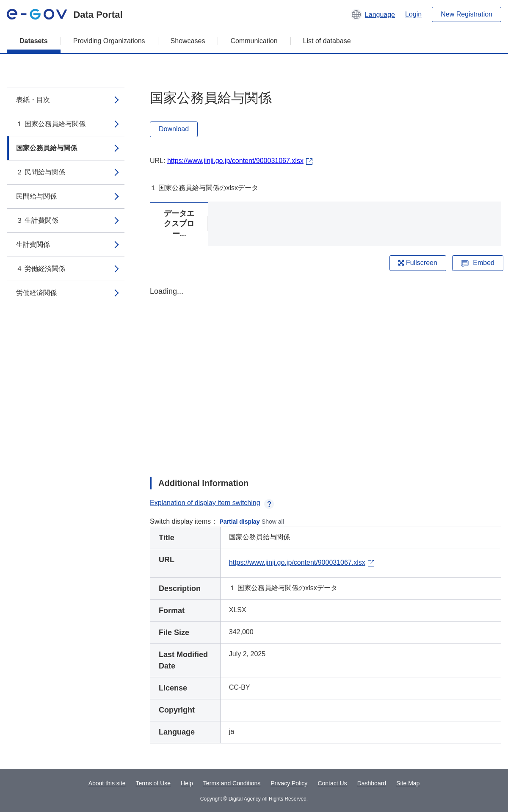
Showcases (188, 41)
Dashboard (372, 783)
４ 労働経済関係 (41, 269)
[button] (373, 14)
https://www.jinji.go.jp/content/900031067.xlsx (235, 161)
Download (174, 129)
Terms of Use (153, 783)
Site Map (408, 783)
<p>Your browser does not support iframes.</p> (326, 374)
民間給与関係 (36, 196)
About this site (107, 783)
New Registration (467, 14)
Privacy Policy (289, 783)
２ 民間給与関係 (41, 172)
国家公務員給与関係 (47, 148)
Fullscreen (418, 263)
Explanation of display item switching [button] (212, 503)
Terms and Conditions (232, 783)
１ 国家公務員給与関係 (51, 124)
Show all (273, 522)
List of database (327, 41)
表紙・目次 (33, 100)
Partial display (240, 522)
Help (187, 783)
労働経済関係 (36, 293)
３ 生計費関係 (37, 220)
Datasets (34, 41)
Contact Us (332, 783)
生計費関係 (33, 244)
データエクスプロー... (179, 224)
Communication (254, 41)
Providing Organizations (109, 41)
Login (413, 14)
